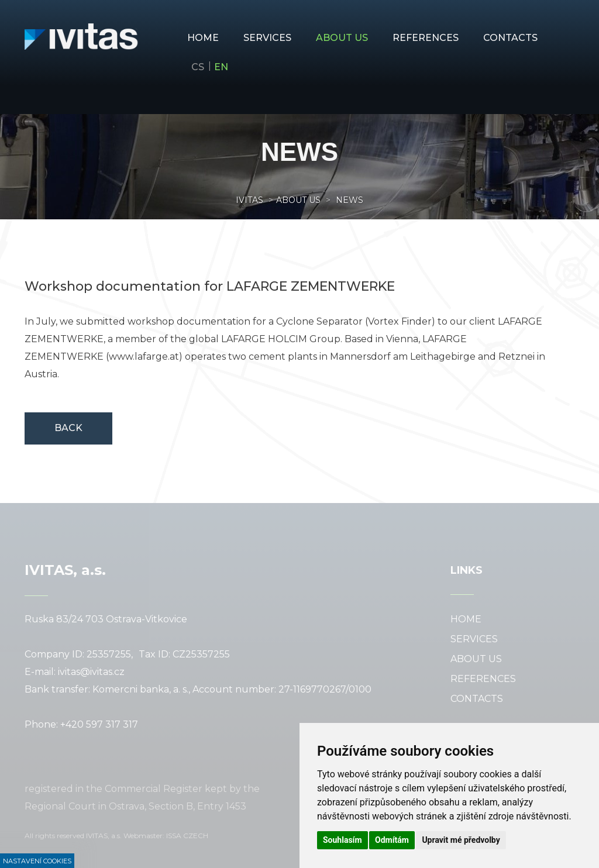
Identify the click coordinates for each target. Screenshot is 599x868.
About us (298, 200)
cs (198, 67)
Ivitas (249, 200)
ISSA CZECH (187, 836)
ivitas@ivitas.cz (91, 672)
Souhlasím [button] (342, 840)
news (348, 200)
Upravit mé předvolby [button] (461, 840)
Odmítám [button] (392, 840)
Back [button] (68, 428)
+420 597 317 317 (99, 724)
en (221, 67)
